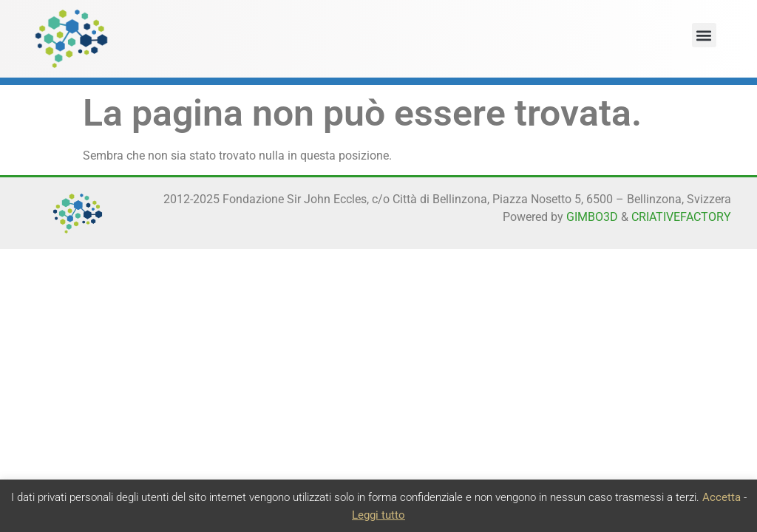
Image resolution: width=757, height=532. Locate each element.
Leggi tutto (378, 515)
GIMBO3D (592, 217)
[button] (704, 35)
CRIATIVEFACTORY (681, 217)
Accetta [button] (722, 497)
